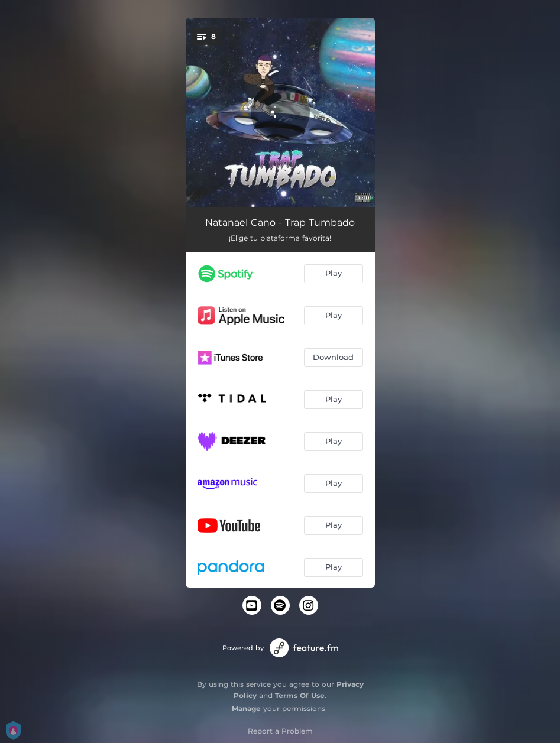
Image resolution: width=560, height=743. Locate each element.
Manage (246, 708)
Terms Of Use (300, 695)
